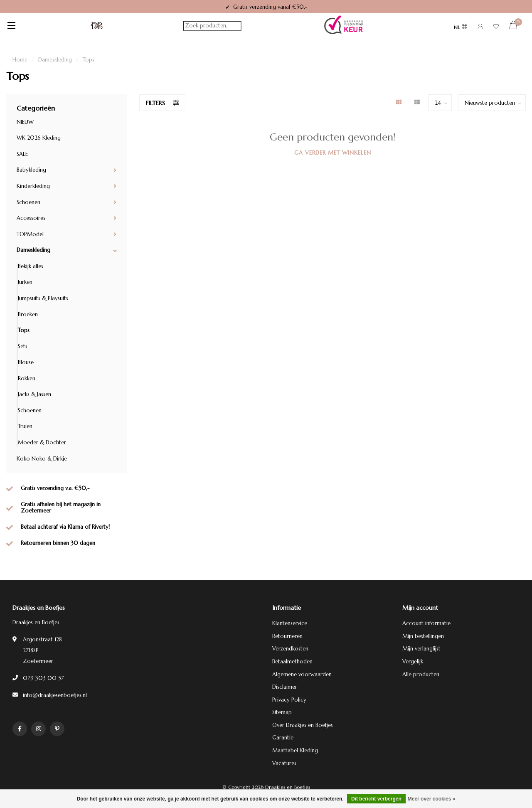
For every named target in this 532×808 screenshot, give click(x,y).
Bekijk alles (31, 266)
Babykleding (31, 170)
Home (20, 60)
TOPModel (30, 234)
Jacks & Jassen (34, 394)
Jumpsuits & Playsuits (43, 298)
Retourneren (287, 636)
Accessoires (31, 218)
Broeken (28, 314)
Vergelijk (413, 661)
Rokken (27, 378)
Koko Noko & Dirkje (42, 459)
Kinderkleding (33, 186)
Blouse (26, 362)
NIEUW (25, 122)
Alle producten (421, 674)
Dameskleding (33, 250)
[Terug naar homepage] (97, 26)
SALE (22, 154)
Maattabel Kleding (295, 750)
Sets (23, 346)
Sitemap (282, 712)
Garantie (283, 738)
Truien (25, 426)
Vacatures (284, 763)
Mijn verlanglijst (421, 649)
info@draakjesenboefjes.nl (55, 695)
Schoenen (28, 202)
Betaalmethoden (292, 661)
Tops (24, 330)
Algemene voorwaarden (302, 674)
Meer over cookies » (432, 799)
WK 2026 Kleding (39, 138)
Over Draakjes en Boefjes (303, 725)
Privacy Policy (289, 700)
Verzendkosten (290, 649)
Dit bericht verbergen (376, 799)
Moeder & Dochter (42, 442)
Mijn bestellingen (423, 636)
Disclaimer (285, 687)
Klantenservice (290, 623)
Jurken (25, 282)
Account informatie (426, 623)
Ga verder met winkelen (333, 153)
